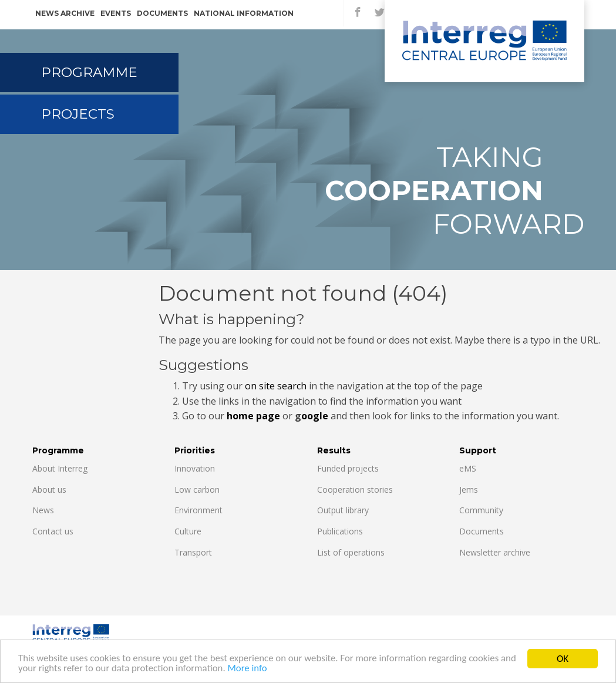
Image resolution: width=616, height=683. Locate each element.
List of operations (351, 552)
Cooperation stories (355, 489)
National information (244, 13)
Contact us (53, 531)
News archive (65, 13)
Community (481, 510)
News (43, 510)
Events (116, 13)
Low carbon (197, 489)
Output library (343, 510)
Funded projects (348, 468)
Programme (89, 72)
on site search (276, 386)
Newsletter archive (495, 552)
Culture (188, 531)
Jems (469, 489)
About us (49, 489)
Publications (340, 531)
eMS (468, 468)
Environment (198, 510)
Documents (162, 13)
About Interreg (60, 468)
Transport (193, 552)
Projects (78, 114)
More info (268, 670)
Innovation (195, 468)
